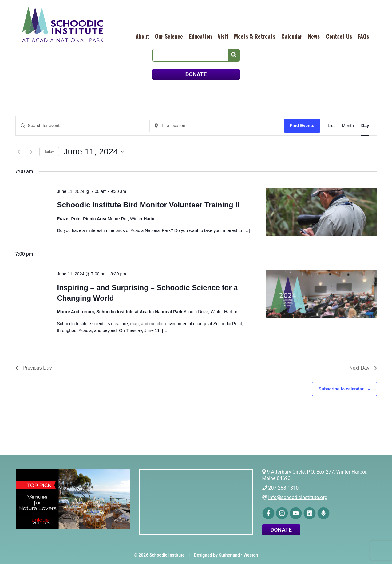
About (142, 36)
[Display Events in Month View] (348, 126)
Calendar (292, 36)
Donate (281, 530)
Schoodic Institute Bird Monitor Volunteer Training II (148, 205)
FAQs (363, 36)
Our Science (169, 36)
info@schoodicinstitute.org (298, 497)
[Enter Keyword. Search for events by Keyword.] (83, 126)
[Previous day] (19, 152)
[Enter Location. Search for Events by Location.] (217, 126)
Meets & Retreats (255, 36)
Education (200, 36)
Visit (223, 36)
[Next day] (31, 152)
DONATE (196, 74)
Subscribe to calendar (341, 389)
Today (49, 152)
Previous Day (34, 368)
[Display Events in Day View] (365, 126)
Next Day (363, 368)
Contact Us (339, 36)
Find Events (302, 126)
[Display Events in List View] (331, 126)
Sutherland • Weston (238, 555)
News (314, 36)
